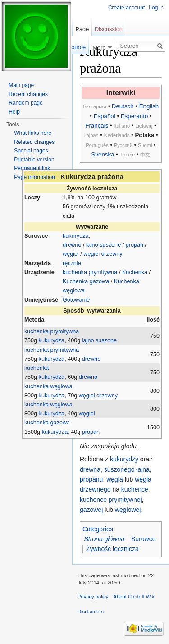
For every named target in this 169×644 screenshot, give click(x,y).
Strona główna (105, 539)
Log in (156, 8)
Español (105, 116)
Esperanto (135, 116)
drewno (72, 245)
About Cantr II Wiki (135, 597)
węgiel (71, 254)
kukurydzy (124, 459)
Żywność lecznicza (112, 549)
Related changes (34, 142)
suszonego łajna (127, 469)
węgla (115, 479)
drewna (90, 469)
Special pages (31, 151)
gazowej (91, 510)
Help (14, 112)
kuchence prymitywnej (111, 500)
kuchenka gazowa (47, 423)
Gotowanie (76, 300)
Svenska (103, 154)
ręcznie (72, 263)
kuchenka (37, 368)
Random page (25, 103)
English (149, 106)
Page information (34, 177)
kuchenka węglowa (48, 386)
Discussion (109, 29)
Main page (21, 85)
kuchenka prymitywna (90, 272)
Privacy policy (93, 597)
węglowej (128, 510)
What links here (33, 133)
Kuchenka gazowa (86, 281)
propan (135, 245)
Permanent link (32, 168)
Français (97, 126)
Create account (126, 8)
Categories (98, 529)
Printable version (34, 160)
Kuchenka (135, 272)
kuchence (135, 489)
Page (82, 29)
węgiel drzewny (103, 254)
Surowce (143, 539)
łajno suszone (103, 245)
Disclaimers (91, 612)
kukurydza (76, 236)
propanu (91, 479)
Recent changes (28, 94)
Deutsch (123, 106)
